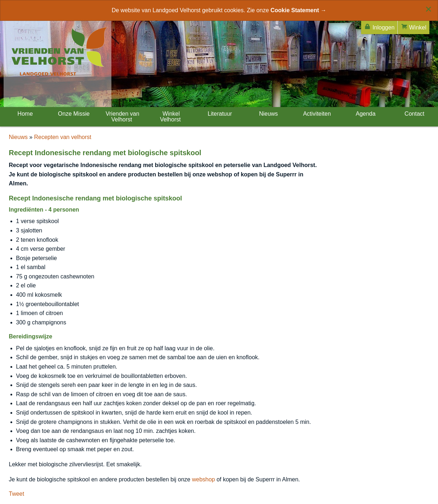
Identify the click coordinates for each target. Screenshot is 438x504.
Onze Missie (73, 114)
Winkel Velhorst (170, 117)
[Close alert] (428, 9)
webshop (203, 479)
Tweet (17, 494)
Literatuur (219, 114)
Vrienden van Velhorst (122, 117)
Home (24, 114)
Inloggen (379, 27)
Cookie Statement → (299, 10)
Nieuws (268, 114)
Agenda (365, 114)
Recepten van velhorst (63, 137)
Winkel (413, 27)
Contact (414, 114)
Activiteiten (316, 114)
